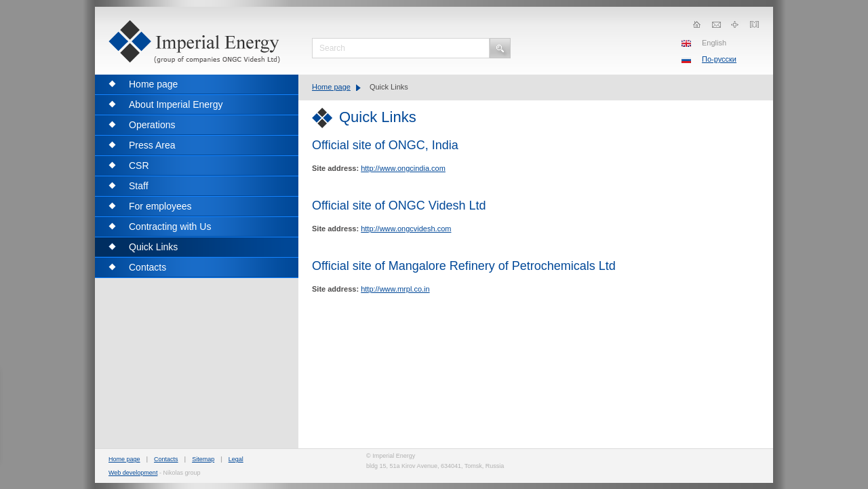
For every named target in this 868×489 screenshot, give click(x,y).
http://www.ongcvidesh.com (406, 229)
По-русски (719, 59)
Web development (133, 473)
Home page (331, 87)
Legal (236, 459)
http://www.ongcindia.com (403, 168)
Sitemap (203, 459)
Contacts (166, 459)
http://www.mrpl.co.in (395, 289)
